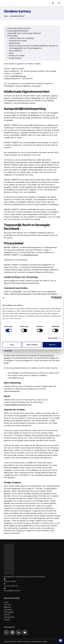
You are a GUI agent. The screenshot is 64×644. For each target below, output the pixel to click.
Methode (7, 607)
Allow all (52, 345)
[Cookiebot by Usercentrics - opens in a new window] (53, 298)
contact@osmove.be (18, 76)
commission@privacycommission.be (17, 405)
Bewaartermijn (14, 43)
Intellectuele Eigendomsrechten (19, 28)
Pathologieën (9, 612)
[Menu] (59, 3)
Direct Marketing (15, 51)
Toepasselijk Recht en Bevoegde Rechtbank (24, 33)
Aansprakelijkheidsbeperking (18, 31)
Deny (12, 345)
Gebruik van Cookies (17, 56)
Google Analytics (15, 58)
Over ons (7, 605)
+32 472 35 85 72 (11, 586)
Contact (7, 620)
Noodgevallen (9, 617)
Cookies (44, 642)
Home (6, 602)
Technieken (8, 610)
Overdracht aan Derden (18, 41)
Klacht (11, 53)
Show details (53, 338)
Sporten (7, 615)
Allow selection (32, 345)
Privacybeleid (12, 36)
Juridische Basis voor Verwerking (21, 38)
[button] (50, 3)
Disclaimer (27, 642)
